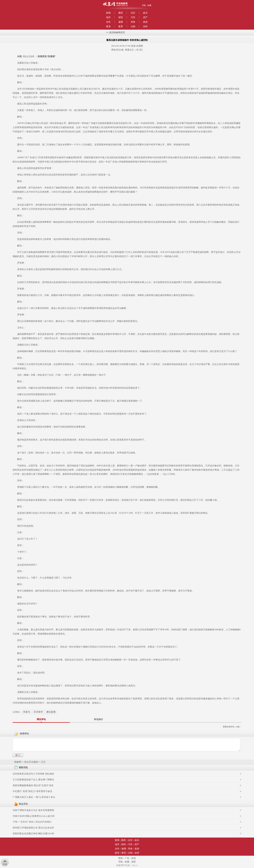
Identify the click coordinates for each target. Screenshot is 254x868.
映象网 (18, 762)
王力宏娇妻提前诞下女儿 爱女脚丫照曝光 (33, 780)
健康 (121, 22)
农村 (145, 26)
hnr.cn (135, 865)
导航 (144, 5)
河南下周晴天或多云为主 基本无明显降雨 (33, 810)
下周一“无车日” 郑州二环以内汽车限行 (32, 822)
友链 (133, 858)
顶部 (133, 862)
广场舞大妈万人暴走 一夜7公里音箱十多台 (34, 797)
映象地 (27, 712)
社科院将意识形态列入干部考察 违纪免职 (33, 774)
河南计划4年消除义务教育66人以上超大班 (34, 816)
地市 (108, 17)
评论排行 (98, 719)
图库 (121, 13)
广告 (127, 858)
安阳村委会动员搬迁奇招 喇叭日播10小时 (33, 834)
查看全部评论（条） (232, 727)
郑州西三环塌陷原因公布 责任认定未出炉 (33, 828)
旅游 (145, 22)
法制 (133, 26)
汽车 (133, 17)
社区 (133, 13)
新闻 (108, 13)
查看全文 (129, 50)
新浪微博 (38, 712)
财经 (121, 17)
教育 (121, 26)
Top (5, 864)
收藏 (149, 5)
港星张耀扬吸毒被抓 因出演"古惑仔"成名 (33, 785)
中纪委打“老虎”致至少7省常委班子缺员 (32, 791)
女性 (108, 22)
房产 (145, 17)
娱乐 (145, 13)
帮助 (121, 858)
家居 (108, 26)
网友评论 (41, 719)
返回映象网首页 (117, 32)
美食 (133, 22)
